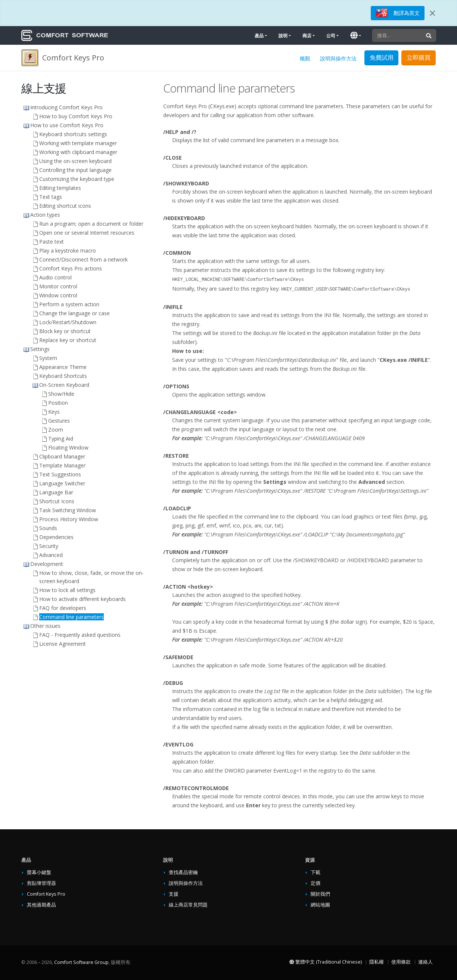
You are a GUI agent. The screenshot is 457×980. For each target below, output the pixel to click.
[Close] (432, 13)
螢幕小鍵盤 (39, 872)
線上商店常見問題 (188, 905)
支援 (174, 894)
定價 (315, 883)
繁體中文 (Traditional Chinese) (326, 962)
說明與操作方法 (338, 58)
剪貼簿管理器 (41, 883)
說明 (283, 36)
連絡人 (425, 962)
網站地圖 (320, 905)
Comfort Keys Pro (46, 894)
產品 (259, 36)
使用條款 (401, 962)
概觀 (305, 58)
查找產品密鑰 (183, 872)
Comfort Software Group (81, 962)
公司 (331, 36)
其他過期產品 (41, 905)
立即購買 (419, 57)
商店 (307, 36)
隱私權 (377, 962)
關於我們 (320, 894)
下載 (315, 872)
